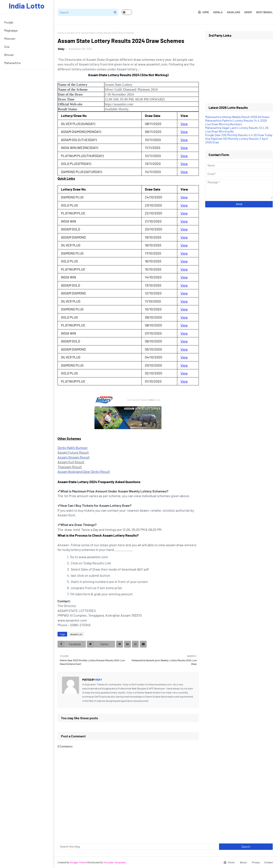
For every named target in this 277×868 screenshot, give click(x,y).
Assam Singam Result (74, 457)
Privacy (256, 862)
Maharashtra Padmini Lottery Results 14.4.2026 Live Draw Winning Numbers (236, 122)
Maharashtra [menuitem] (12, 63)
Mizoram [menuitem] (10, 39)
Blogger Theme (78, 862)
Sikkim (248, 12)
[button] (127, 12)
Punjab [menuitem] (9, 22)
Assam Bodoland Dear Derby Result (84, 471)
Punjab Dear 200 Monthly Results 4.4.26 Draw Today (239, 135)
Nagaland (233, 12)
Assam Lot (73, 33)
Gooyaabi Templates (115, 862)
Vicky (61, 49)
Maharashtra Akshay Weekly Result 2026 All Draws (237, 117)
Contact (268, 862)
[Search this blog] (138, 847)
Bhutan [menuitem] (9, 55)
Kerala (218, 12)
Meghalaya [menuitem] (11, 30)
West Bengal (264, 12)
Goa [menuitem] (7, 47)
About (243, 862)
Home (203, 12)
